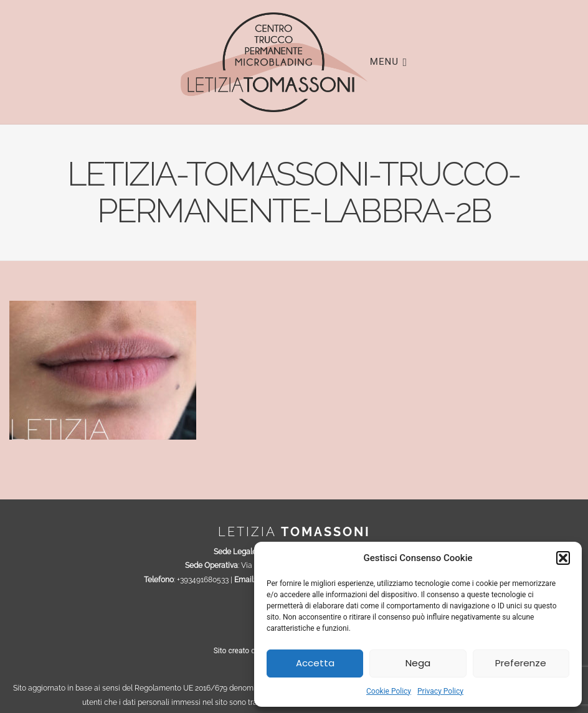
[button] (563, 558)
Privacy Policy (440, 691)
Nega (418, 663)
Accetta (315, 663)
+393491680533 (203, 580)
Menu (389, 61)
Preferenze (521, 663)
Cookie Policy (389, 691)
